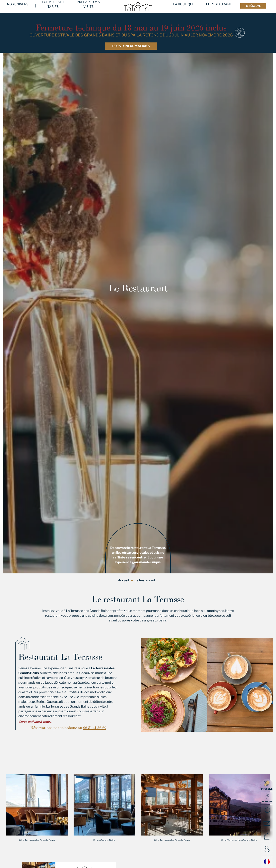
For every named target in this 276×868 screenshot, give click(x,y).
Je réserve (253, 6)
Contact (267, 824)
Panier (267, 836)
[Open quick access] (267, 798)
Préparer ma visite (88, 6)
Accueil (124, 580)
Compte (267, 849)
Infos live (267, 785)
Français (267, 862)
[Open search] (267, 811)
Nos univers (18, 6)
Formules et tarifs (53, 6)
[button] (37, 805)
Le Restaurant (219, 6)
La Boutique (184, 6)
